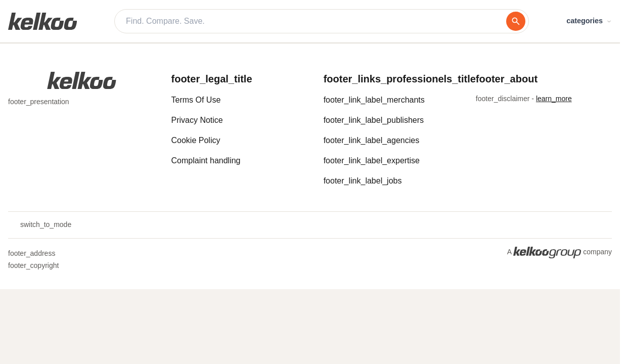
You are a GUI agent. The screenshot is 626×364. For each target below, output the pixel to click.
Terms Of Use (196, 100)
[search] (516, 21)
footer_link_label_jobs (363, 181)
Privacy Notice (197, 120)
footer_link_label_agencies (371, 140)
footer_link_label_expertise (372, 161)
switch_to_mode (40, 225)
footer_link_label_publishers (374, 120)
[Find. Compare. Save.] (316, 21)
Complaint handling (206, 161)
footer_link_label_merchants (374, 100)
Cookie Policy (196, 140)
